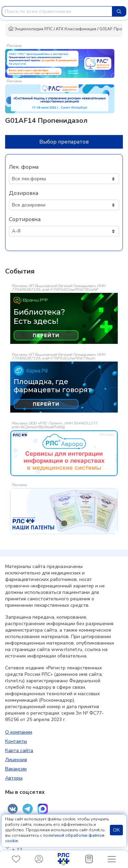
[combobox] (57, 11)
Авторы (14, 778)
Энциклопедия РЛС (30, 29)
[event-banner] (64, 453)
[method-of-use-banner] (60, 63)
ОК (116, 830)
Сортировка (25, 219)
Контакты (16, 741)
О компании (19, 732)
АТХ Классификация (76, 29)
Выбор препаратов (64, 142)
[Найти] (119, 11)
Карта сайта (19, 750)
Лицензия (16, 760)
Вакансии (16, 769)
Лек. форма (24, 167)
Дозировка (24, 193)
